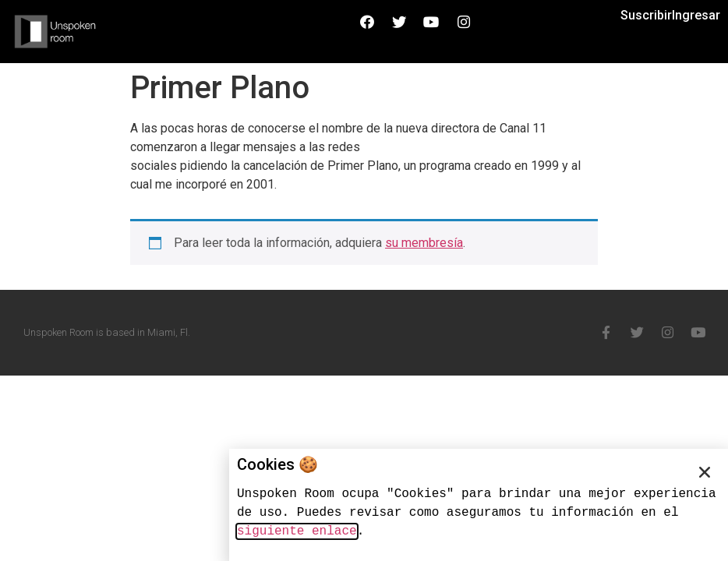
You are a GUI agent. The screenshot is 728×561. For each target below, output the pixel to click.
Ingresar (696, 15)
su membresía (424, 243)
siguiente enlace (297, 531)
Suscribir (646, 15)
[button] (705, 472)
